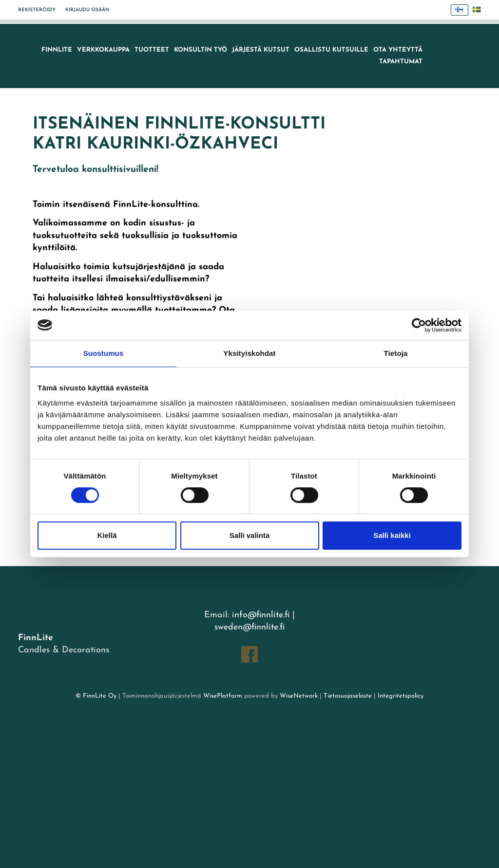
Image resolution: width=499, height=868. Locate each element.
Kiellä (107, 535)
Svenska (479, 10)
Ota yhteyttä (398, 50)
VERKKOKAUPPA (103, 50)
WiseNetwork (299, 696)
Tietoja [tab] (396, 353)
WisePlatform (223, 696)
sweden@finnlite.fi (249, 627)
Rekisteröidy (37, 10)
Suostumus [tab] (104, 353)
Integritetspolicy (400, 696)
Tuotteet (152, 50)
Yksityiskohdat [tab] (249, 353)
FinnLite (57, 50)
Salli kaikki (392, 535)
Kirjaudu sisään (87, 10)
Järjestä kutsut (261, 50)
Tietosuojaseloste (348, 696)
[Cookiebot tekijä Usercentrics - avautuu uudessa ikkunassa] (419, 325)
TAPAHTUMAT (401, 62)
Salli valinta (250, 535)
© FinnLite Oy (96, 696)
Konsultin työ (201, 50)
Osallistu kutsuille (331, 50)
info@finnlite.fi (261, 615)
